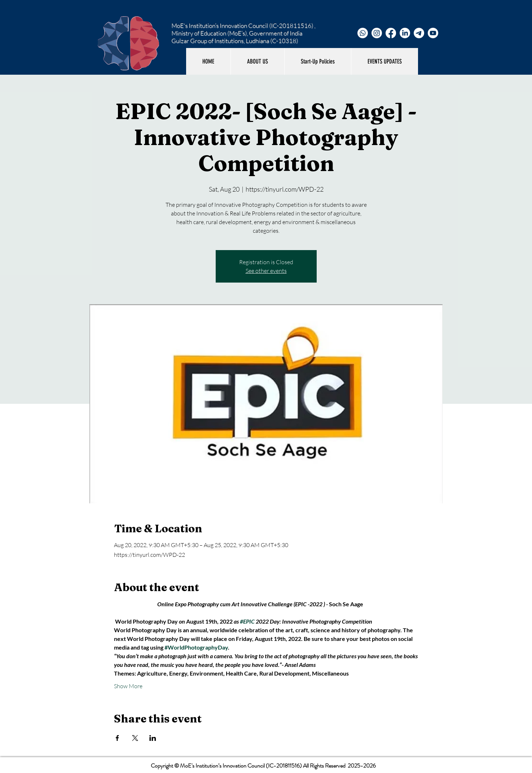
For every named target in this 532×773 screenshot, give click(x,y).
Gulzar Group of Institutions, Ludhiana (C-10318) (235, 41)
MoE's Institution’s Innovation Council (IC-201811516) (241, 766)
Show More (128, 686)
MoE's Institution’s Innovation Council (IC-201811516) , (243, 25)
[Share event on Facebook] (117, 738)
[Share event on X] (135, 738)
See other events (266, 271)
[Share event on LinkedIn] (153, 738)
